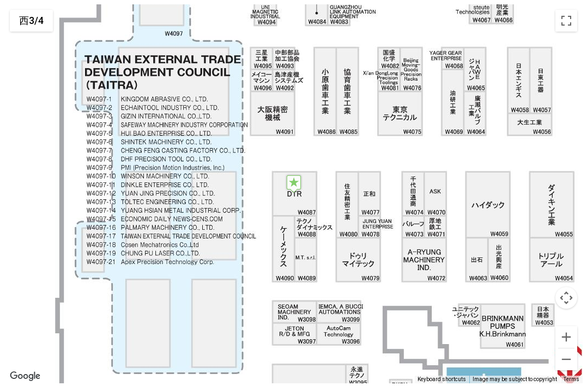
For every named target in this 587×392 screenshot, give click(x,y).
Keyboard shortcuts (442, 379)
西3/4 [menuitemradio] (31, 20)
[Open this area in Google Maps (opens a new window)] (25, 376)
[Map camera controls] (566, 298)
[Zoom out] (566, 359)
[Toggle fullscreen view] (566, 21)
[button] (294, 184)
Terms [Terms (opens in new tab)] (571, 379)
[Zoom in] (566, 337)
